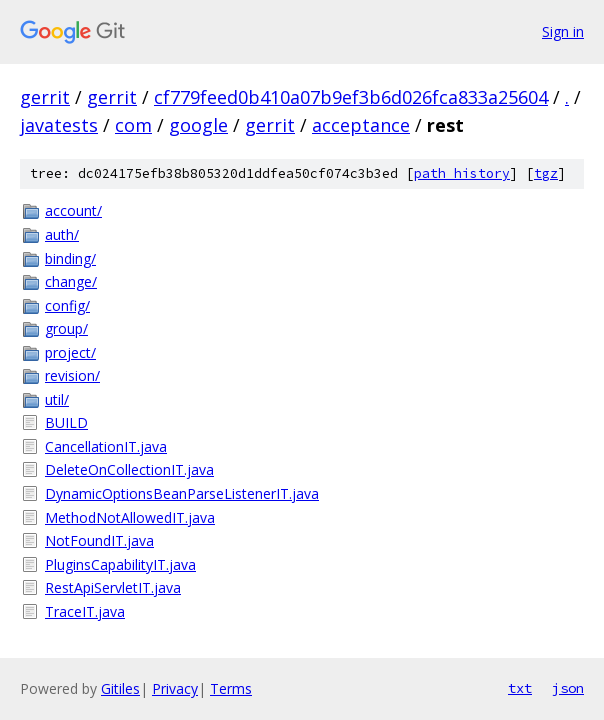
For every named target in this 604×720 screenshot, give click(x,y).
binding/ (70, 258)
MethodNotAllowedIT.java (130, 517)
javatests (59, 125)
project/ (70, 352)
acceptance (361, 125)
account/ (73, 210)
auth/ (62, 234)
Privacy (175, 688)
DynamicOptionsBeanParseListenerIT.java (182, 493)
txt (520, 688)
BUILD (66, 422)
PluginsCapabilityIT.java (120, 564)
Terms (231, 688)
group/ (66, 328)
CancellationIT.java (106, 446)
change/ (71, 281)
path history (462, 173)
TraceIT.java (85, 611)
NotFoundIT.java (99, 540)
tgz (546, 173)
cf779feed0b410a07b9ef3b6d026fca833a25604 (351, 97)
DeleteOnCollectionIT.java (129, 469)
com (133, 125)
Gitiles (120, 688)
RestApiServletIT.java (113, 587)
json (568, 688)
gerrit (45, 97)
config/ (67, 305)
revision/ (72, 375)
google (198, 125)
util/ (57, 399)
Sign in (563, 31)
